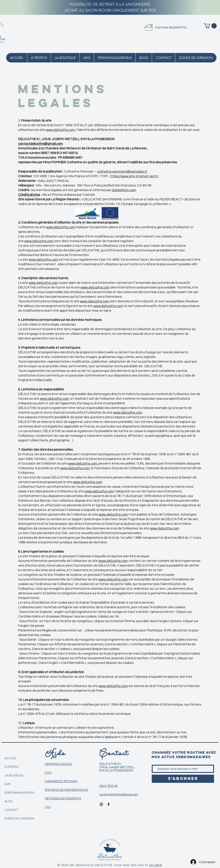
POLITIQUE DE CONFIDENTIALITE (66, 790)
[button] (210, 26)
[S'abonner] (183, 779)
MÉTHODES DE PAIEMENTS (63, 798)
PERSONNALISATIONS (19, 793)
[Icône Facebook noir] (109, 804)
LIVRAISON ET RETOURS (61, 781)
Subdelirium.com (124, 190)
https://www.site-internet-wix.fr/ (134, 176)
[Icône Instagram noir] (101, 804)
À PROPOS (12, 767)
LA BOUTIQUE (14, 775)
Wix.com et (140, 865)
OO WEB (156, 865)
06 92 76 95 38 (108, 786)
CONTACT (11, 810)
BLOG (9, 801)
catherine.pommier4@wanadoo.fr (122, 172)
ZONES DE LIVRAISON (19, 818)
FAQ (48, 807)
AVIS (8, 784)
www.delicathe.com (60, 130)
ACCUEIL (11, 758)
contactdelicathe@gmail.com (40, 144)
